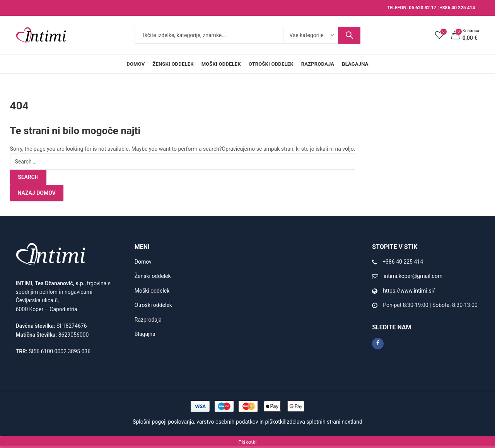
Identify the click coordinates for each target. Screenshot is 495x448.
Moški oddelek (152, 291)
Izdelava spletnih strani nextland (324, 422)
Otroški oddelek (153, 305)
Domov (143, 262)
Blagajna (145, 334)
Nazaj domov (37, 193)
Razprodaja (148, 320)
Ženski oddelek (153, 276)
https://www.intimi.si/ (409, 291)
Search (349, 35)
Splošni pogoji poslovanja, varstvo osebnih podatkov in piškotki (208, 422)
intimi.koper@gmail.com (413, 276)
